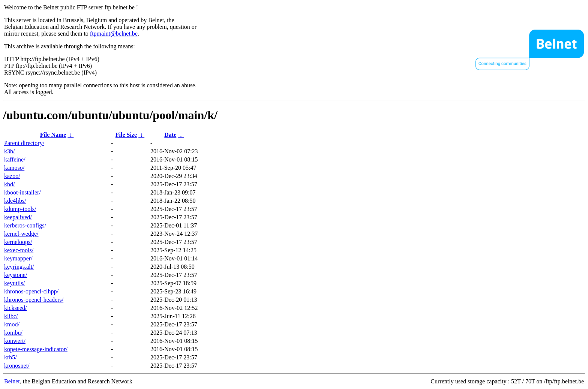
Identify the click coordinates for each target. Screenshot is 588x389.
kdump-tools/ (20, 209)
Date (170, 135)
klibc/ (11, 316)
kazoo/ (12, 176)
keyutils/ (14, 283)
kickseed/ (15, 308)
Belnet (12, 381)
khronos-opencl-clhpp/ (31, 291)
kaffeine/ (15, 159)
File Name (53, 135)
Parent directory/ (24, 143)
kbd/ (9, 184)
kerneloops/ (18, 242)
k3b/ (9, 151)
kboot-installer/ (22, 192)
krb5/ (10, 357)
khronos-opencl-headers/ (34, 300)
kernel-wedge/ (21, 234)
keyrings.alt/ (19, 267)
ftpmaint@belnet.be (114, 34)
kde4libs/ (15, 201)
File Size (126, 135)
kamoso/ (14, 168)
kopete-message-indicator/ (36, 349)
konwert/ (15, 341)
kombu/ (13, 333)
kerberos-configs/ (25, 225)
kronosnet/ (17, 366)
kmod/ (12, 324)
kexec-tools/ (19, 250)
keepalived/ (18, 217)
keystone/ (16, 275)
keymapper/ (18, 258)
